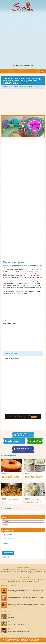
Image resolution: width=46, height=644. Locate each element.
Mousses (27, 596)
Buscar (5, 524)
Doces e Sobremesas (20, 596)
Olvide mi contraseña (6, 556)
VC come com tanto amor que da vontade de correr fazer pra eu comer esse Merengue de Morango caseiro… (26, 605)
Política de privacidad (34, 641)
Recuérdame (6, 549)
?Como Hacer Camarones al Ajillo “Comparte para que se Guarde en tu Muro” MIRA (11, 501)
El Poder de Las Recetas (23, 7)
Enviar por (36, 441)
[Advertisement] (23, 26)
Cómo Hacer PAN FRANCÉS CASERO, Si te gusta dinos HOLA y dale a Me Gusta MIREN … (26, 617)
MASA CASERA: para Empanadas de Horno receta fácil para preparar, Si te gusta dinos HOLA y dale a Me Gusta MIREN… (26, 624)
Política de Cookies (25, 641)
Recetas (37, 87)
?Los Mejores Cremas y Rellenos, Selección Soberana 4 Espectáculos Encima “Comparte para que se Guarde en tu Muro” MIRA (34, 477)
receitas (13, 87)
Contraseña (5, 543)
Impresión (13, 441)
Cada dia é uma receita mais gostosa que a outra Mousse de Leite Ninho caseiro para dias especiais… (25, 598)
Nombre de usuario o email (8, 538)
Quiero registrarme (6, 558)
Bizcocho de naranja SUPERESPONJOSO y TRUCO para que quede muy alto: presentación (11, 476)
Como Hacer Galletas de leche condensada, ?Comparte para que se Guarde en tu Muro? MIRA (34, 501)
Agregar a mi (24, 435)
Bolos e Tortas (11, 596)
